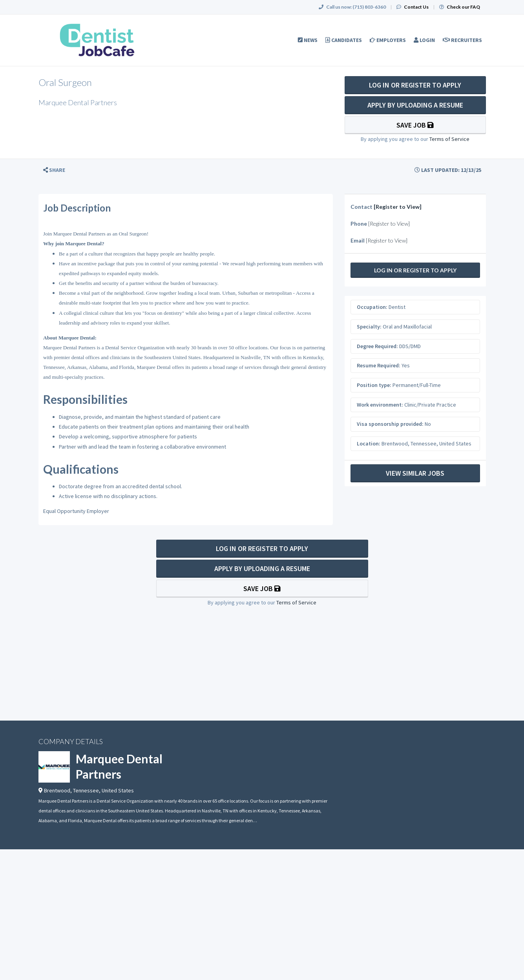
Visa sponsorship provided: (390, 424)
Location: (369, 443)
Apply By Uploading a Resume (415, 105)
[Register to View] (398, 207)
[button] (54, 170)
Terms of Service (449, 139)
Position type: (374, 385)
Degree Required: (377, 346)
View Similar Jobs (415, 473)
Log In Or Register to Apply (415, 85)
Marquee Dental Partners (119, 766)
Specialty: (369, 327)
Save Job (415, 125)
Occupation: (372, 307)
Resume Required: (379, 365)
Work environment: (380, 405)
